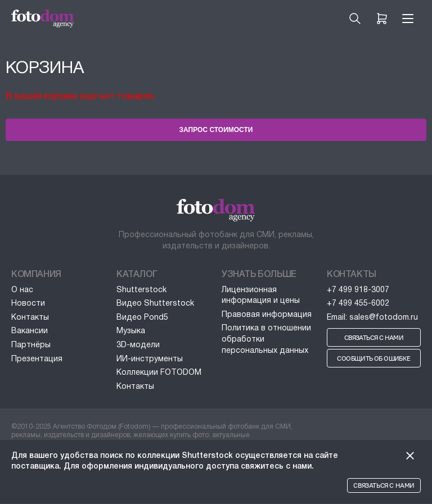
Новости (28, 304)
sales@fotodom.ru (384, 318)
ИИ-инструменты (150, 359)
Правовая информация (267, 315)
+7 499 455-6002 (358, 304)
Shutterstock (141, 290)
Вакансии (30, 331)
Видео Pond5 (142, 318)
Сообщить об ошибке (373, 358)
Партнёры (31, 345)
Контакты (30, 318)
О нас (22, 290)
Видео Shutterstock (155, 304)
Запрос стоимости (216, 130)
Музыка (131, 331)
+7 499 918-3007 (358, 290)
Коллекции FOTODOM (159, 373)
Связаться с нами (384, 485)
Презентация (37, 359)
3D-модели (138, 345)
